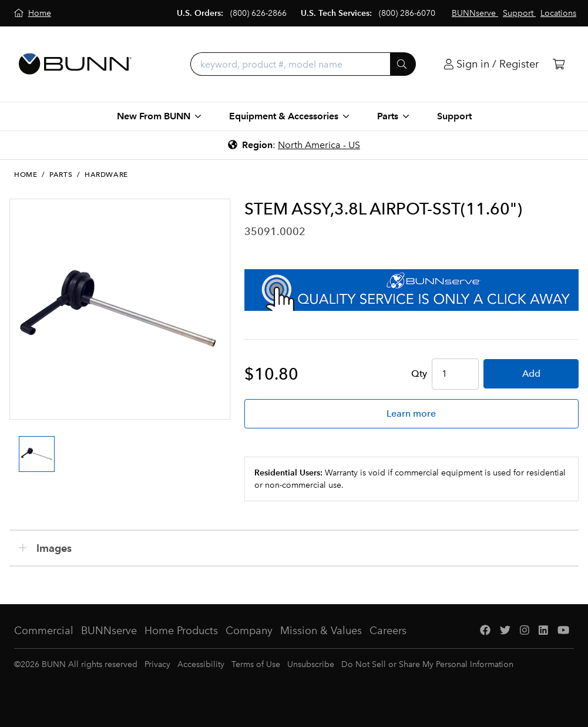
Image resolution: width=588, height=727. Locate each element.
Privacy (157, 664)
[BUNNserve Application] (411, 290)
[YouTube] (563, 631)
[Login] (491, 64)
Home (26, 175)
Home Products (181, 631)
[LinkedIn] (543, 631)
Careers (388, 631)
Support (454, 116)
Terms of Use (256, 664)
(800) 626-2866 (258, 13)
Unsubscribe (311, 664)
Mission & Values (321, 631)
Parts (61, 175)
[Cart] (559, 64)
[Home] (33, 13)
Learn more (411, 413)
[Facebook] (485, 631)
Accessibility (201, 664)
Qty (419, 373)
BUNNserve (109, 631)
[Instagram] (525, 631)
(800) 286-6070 (407, 13)
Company (249, 631)
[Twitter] (505, 631)
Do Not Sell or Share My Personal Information (427, 664)
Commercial (44, 631)
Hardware (106, 175)
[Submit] (403, 64)
